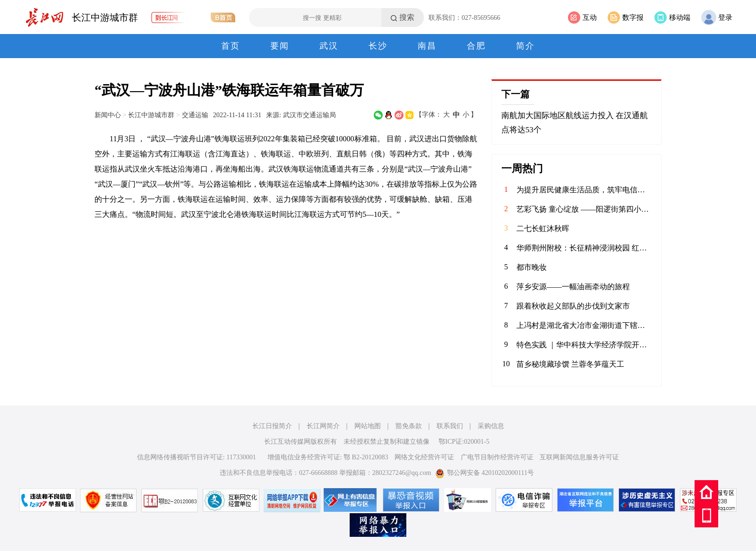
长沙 (378, 46)
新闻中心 (108, 115)
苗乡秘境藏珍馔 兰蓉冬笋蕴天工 (570, 364)
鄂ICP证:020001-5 (464, 442)
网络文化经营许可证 (424, 457)
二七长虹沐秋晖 (543, 228)
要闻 (280, 46)
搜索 (407, 17)
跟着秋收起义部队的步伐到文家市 (573, 306)
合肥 (476, 46)
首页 (231, 46)
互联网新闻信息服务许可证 (579, 457)
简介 (525, 46)
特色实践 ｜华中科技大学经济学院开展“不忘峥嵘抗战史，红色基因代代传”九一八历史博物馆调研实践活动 (584, 345)
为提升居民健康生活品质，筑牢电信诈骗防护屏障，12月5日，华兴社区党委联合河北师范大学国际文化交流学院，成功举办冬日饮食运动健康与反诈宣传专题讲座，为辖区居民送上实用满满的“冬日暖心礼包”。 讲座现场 (584, 190)
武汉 (329, 46)
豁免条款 (409, 426)
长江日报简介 (272, 426)
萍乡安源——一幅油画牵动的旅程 (573, 287)
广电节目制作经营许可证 (497, 457)
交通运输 (195, 115)
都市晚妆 (532, 267)
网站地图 (368, 426)
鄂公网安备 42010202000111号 (485, 473)
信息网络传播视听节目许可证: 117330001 (197, 457)
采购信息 (491, 426)
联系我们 (450, 426)
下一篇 (515, 94)
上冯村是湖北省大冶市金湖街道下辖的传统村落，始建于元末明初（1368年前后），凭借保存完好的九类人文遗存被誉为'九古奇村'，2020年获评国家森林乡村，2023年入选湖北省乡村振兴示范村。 (584, 325)
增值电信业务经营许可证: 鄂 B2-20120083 (328, 457)
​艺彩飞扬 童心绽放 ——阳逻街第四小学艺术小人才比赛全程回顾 (584, 209)
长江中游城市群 (105, 17)
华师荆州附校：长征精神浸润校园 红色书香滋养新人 (584, 248)
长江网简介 (323, 426)
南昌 (427, 46)
